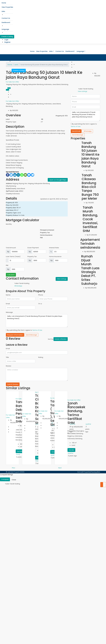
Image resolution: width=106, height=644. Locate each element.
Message (9, 312)
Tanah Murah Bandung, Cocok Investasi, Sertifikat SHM (90, 219)
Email (8, 304)
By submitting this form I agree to (24, 330)
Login (6, 40)
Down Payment (33, 248)
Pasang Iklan (96, 472)
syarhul (53, 455)
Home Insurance (55, 256)
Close (14, 480)
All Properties (86, 472)
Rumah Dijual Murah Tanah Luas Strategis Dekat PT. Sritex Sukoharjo (90, 270)
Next (60, 468)
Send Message (31, 335)
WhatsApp (18, 286)
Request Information (15, 335)
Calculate (11, 275)
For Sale (9, 82)
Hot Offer (16, 82)
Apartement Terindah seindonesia (90, 244)
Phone (41, 295)
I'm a (40, 304)
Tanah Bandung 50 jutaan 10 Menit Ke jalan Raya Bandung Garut (90, 154)
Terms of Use (37, 330)
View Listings (62, 279)
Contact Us (6, 18)
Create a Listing (7, 37)
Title (7, 357)
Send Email (76, 131)
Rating (41, 357)
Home (4, 3)
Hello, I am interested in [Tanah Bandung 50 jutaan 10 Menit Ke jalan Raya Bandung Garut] (37, 321)
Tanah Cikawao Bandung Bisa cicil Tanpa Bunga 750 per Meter (90, 187)
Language (5, 29)
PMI (7, 265)
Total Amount (11, 248)
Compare (5, 479)
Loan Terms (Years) (13, 256)
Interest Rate (54, 248)
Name (8, 295)
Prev (14, 468)
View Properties (7, 7)
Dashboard (6, 22)
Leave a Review (61, 339)
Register (7, 42)
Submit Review (13, 384)
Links (3, 11)
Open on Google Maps (58, 180)
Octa (18, 454)
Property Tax (32, 256)
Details (20, 451)
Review (9, 366)
